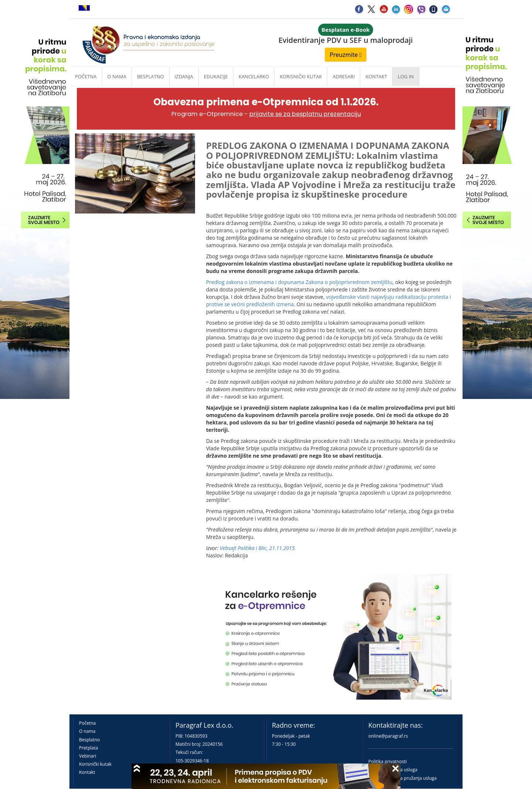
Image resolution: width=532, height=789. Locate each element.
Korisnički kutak (95, 764)
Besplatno (151, 76)
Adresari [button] (344, 76)
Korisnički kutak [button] (301, 76)
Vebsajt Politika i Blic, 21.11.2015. (258, 548)
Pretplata (88, 748)
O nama (117, 76)
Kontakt (87, 772)
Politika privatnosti (388, 761)
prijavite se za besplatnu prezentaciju (305, 114)
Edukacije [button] (216, 76)
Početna (86, 76)
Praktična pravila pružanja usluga (403, 778)
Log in (406, 76)
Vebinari (88, 756)
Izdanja (184, 76)
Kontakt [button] (376, 76)
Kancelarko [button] (254, 76)
